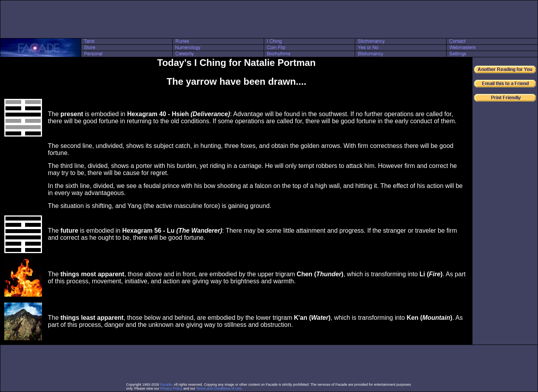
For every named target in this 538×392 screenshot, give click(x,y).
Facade (166, 385)
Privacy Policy (171, 388)
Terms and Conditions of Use (219, 388)
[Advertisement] (269, 19)
